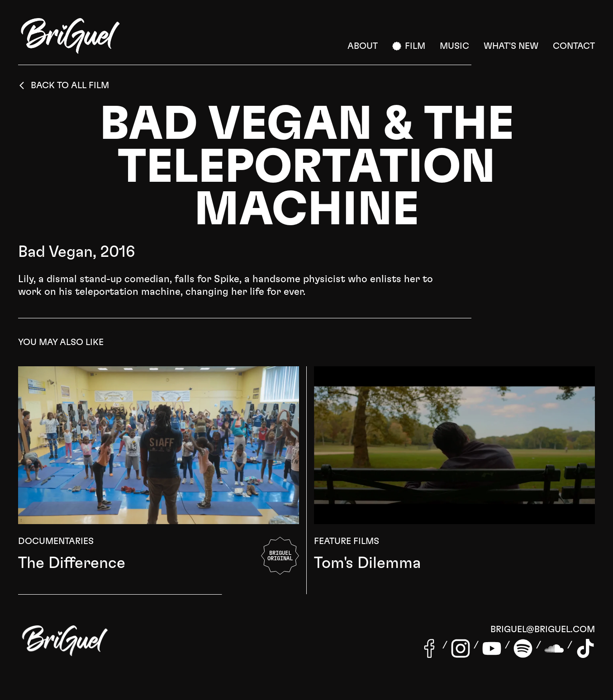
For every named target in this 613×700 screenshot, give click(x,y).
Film (409, 46)
